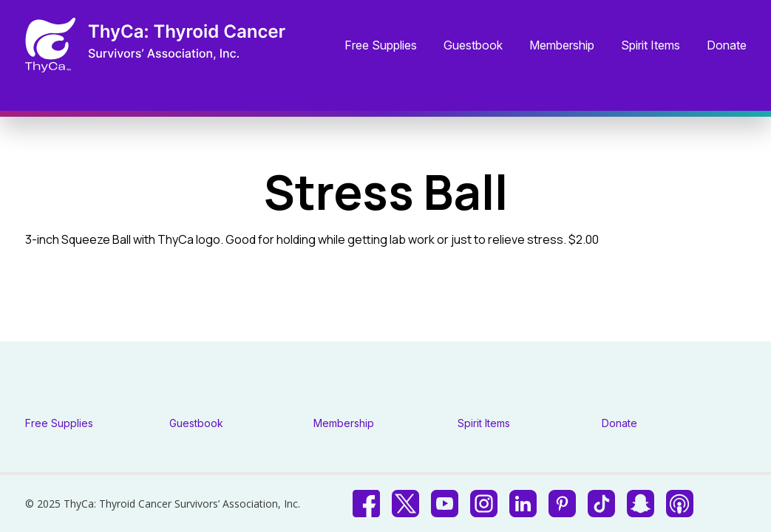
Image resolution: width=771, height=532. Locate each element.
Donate (727, 46)
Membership (562, 46)
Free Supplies (381, 46)
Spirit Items (651, 46)
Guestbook (473, 46)
